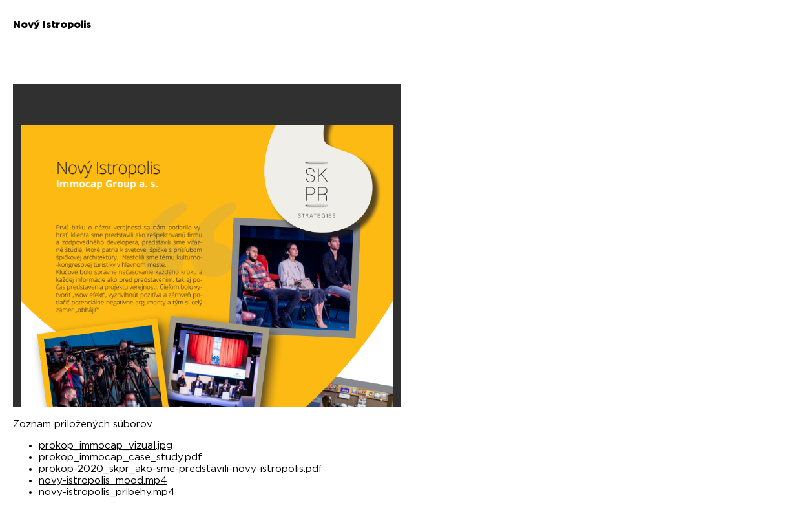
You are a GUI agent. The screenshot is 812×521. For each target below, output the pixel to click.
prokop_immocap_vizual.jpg (106, 446)
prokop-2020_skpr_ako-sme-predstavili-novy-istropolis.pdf (181, 469)
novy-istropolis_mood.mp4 (103, 481)
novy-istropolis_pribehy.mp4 (107, 492)
